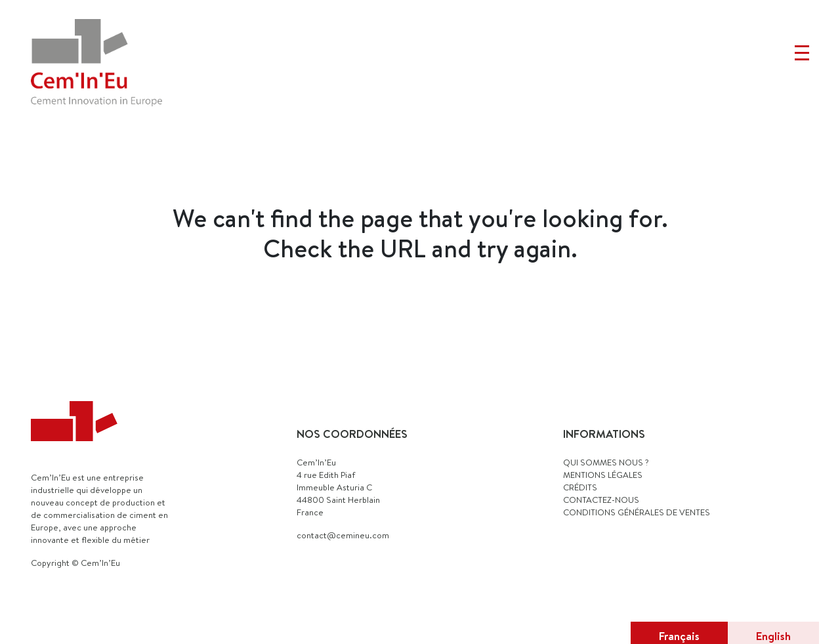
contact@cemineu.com (343, 535)
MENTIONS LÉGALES (603, 475)
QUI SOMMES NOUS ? (606, 462)
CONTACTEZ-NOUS (601, 500)
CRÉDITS (580, 487)
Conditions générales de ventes (637, 512)
